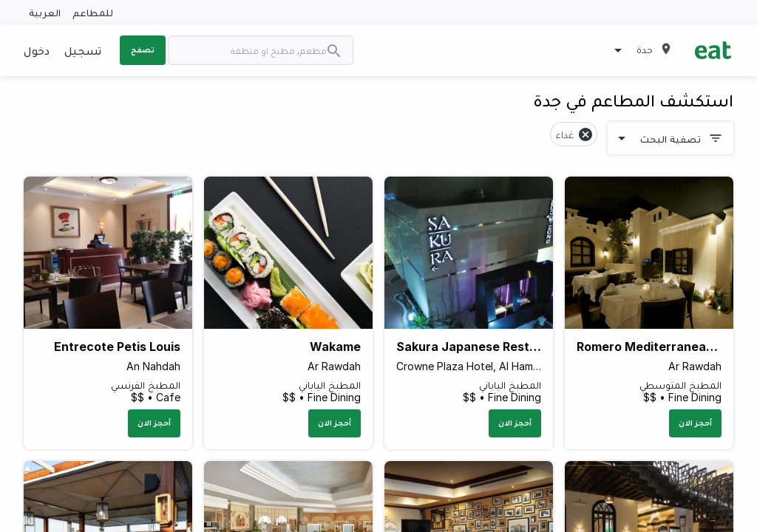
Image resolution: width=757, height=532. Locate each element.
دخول (37, 50)
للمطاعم (93, 12)
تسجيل (83, 50)
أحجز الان (695, 423)
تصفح (143, 50)
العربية (45, 12)
